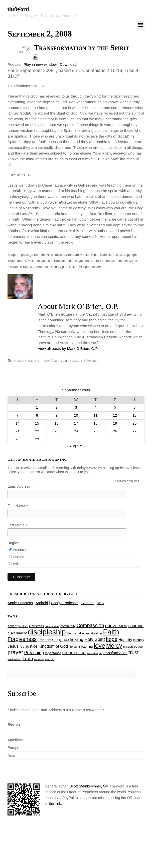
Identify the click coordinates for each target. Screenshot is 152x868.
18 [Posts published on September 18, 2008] (95, 423)
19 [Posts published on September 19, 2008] (115, 423)
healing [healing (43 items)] (77, 640)
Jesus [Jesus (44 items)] (13, 646)
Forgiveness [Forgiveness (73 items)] (22, 639)
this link (55, 803)
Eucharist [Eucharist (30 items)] (74, 633)
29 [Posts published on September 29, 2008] (37, 439)
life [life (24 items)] (71, 647)
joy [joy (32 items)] (22, 646)
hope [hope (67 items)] (112, 639)
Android (42, 603)
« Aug (71, 446)
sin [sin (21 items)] (101, 653)
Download (68, 64)
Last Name (18, 525)
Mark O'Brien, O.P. (26, 360)
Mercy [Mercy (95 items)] (114, 646)
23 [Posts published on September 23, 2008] (57, 431)
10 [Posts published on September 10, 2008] (76, 415)
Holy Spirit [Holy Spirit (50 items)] (95, 639)
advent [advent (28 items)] (12, 626)
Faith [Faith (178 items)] (111, 632)
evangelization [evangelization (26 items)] (92, 633)
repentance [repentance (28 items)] (53, 653)
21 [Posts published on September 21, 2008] (18, 431)
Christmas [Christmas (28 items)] (36, 626)
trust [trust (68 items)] (133, 652)
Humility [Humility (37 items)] (125, 640)
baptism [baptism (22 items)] (23, 626)
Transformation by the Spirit (81, 48)
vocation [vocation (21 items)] (39, 659)
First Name (18, 506)
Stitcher (88, 603)
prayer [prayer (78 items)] (15, 652)
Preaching (51, 360)
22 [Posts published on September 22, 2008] (37, 431)
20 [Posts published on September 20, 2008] (134, 423)
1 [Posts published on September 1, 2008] (37, 407)
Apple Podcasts (20, 603)
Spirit (74, 360)
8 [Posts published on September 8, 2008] (37, 415)
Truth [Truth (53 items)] (28, 659)
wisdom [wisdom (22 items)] (50, 659)
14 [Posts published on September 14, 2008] (18, 423)
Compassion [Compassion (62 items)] (90, 625)
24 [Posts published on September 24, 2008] (76, 431)
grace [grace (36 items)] (64, 640)
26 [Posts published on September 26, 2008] (115, 431)
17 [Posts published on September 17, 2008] (76, 423)
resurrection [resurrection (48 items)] (74, 653)
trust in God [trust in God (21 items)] (14, 659)
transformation (89, 360)
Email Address (20, 487)
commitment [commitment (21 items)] (52, 626)
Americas (20, 550)
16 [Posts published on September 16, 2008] (57, 423)
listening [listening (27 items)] (87, 647)
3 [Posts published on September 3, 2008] (76, 407)
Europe (18, 557)
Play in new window (40, 64)
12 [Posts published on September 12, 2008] (115, 415)
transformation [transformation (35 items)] (115, 653)
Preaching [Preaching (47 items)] (34, 653)
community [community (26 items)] (68, 626)
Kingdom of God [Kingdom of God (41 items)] (53, 646)
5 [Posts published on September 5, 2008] (115, 407)
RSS (100, 603)
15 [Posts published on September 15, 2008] (37, 423)
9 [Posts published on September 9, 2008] (57, 415)
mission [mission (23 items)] (128, 647)
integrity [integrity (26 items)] (139, 640)
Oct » (81, 446)
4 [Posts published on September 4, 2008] (95, 407)
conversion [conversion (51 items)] (116, 626)
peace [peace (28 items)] (138, 647)
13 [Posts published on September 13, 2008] (134, 415)
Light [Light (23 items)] (77, 647)
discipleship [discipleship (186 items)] (47, 632)
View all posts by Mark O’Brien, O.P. (70, 348)
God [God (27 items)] (55, 640)
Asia (16, 564)
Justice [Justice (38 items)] (31, 646)
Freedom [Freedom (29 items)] (44, 640)
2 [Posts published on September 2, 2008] (57, 407)
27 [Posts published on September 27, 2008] (134, 431)
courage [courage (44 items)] (136, 626)
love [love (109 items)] (99, 646)
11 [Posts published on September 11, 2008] (95, 415)
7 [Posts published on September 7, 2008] (18, 415)
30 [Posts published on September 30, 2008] (57, 439)
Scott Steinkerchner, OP (89, 786)
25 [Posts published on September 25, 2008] (95, 431)
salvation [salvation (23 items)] (92, 653)
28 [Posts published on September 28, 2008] (18, 439)
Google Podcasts (65, 603)
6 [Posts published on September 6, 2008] (134, 407)
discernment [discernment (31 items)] (17, 633)
